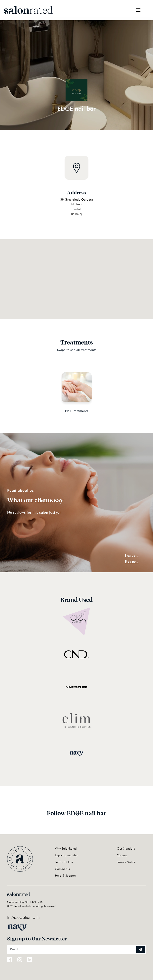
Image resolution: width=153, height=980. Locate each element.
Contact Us (62, 869)
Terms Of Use (64, 862)
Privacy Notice (126, 862)
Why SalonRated (66, 849)
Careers (122, 855)
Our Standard (126, 849)
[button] (76, 274)
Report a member (67, 855)
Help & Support (65, 876)
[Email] (76, 949)
